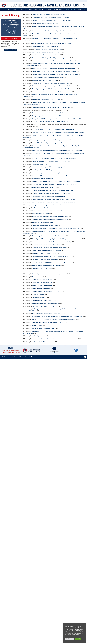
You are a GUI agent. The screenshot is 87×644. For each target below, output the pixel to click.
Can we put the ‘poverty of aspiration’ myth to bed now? (47, 52)
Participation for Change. (39, 297)
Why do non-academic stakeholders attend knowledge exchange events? (52, 43)
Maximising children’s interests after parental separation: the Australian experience (54, 320)
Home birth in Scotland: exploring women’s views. (46, 306)
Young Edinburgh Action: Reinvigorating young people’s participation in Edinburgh (54, 71)
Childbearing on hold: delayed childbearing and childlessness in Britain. (51, 256)
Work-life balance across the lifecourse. (43, 280)
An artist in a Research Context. (41, 214)
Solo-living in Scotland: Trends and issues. (43, 342)
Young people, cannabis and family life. (43, 300)
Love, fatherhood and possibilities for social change (46, 55)
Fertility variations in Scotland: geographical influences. (47, 245)
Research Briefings (70, 9)
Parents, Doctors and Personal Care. (42, 268)
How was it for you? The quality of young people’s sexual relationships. (51, 193)
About (16, 9)
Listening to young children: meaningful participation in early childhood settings (54, 61)
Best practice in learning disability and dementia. (45, 259)
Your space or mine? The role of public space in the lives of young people (52, 92)
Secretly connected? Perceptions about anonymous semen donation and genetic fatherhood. (57, 151)
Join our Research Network (43, 9)
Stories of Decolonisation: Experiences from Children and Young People (51, 20)
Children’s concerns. (38, 277)
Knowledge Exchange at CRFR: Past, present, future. (46, 170)
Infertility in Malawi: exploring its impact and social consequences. (50, 220)
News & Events (58, 9)
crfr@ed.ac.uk (56, 353)
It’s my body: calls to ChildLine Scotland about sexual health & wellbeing (52, 242)
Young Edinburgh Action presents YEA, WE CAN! (45, 46)
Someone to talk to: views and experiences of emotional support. (50, 176)
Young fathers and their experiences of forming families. (47, 205)
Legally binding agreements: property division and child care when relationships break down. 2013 (59, 132)
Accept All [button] (74, 639)
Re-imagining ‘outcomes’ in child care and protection (48, 49)
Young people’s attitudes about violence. (43, 179)
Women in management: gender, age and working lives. (47, 173)
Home (9, 9)
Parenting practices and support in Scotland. (44, 223)
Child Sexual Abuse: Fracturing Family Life (43, 328)
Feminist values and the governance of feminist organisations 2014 (50, 122)
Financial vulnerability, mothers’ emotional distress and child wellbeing (51, 83)
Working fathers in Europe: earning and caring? (45, 254)
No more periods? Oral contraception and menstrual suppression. (50, 196)
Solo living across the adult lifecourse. (42, 283)
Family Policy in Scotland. (39, 336)
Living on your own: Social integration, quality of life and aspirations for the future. (54, 202)
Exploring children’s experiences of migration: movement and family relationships (54, 158)
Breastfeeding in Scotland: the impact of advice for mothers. (48, 236)
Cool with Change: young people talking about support (47, 251)
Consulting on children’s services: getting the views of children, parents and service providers (57, 239)
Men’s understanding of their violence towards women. (47, 314)
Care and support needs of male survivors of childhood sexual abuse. (51, 211)
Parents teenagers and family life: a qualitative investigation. (48, 323)
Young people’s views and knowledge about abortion (46, 100)
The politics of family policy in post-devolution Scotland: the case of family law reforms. (56, 228)
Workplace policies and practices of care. (43, 208)
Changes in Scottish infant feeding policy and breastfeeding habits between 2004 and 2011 (57, 119)
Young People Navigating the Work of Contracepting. (46, 23)
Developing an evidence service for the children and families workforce (51, 113)
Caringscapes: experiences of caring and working (45, 303)
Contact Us (82, 9)
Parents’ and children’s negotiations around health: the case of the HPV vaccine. (54, 199)
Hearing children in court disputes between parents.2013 (47, 143)
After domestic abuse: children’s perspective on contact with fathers (50, 217)
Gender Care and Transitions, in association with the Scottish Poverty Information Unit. (55, 339)
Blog (30, 9)
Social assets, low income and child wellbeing (45, 80)
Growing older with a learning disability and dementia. (47, 291)
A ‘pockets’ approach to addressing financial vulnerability (48, 77)
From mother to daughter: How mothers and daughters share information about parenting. (56, 182)
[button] (16, 9)
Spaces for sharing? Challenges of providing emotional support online (51, 58)
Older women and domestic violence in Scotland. (45, 225)
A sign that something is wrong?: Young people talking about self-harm (51, 107)
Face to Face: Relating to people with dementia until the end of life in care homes (54, 68)
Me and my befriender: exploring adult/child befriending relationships (51, 161)
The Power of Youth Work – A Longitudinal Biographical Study (49, 31)
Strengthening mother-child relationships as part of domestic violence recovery (53, 116)
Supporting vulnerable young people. (42, 286)
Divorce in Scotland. (37, 325)
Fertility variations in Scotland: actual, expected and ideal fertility (50, 248)
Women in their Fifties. (38, 271)
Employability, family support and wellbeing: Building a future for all (51, 17)
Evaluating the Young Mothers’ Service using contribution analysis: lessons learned (54, 89)
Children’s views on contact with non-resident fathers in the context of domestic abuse (55, 74)
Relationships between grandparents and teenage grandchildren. (50, 274)
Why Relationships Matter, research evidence (43, 187)
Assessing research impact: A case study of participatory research (50, 140)
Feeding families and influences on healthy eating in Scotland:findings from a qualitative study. (57, 317)
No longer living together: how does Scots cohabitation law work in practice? (53, 190)
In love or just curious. (38, 294)
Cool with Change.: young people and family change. (46, 265)
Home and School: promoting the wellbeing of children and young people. (52, 262)
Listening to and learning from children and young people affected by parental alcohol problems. (58, 167)
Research (24, 9)
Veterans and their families (39, 164)
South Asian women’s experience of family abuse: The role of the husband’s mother (55, 86)
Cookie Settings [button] (66, 639)
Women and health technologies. (41, 289)
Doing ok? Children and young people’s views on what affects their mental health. (54, 185)
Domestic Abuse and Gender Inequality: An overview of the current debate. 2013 (54, 129)
